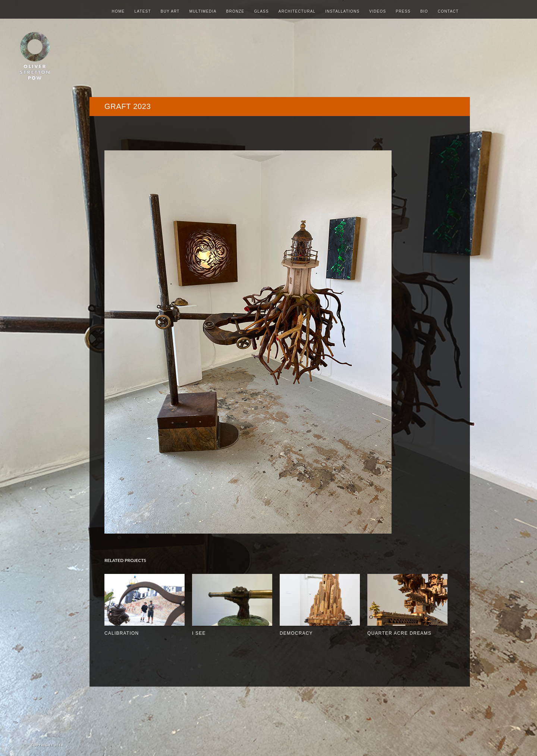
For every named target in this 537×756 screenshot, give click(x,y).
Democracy (296, 633)
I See (199, 633)
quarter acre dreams (399, 633)
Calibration (122, 633)
